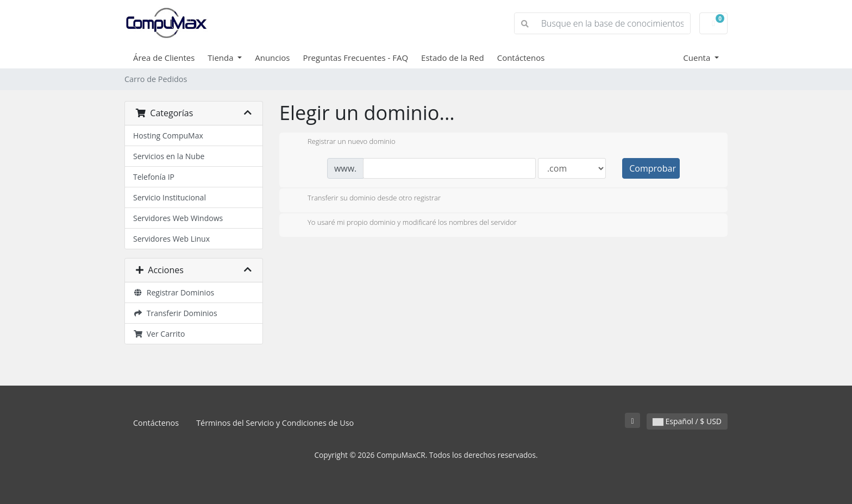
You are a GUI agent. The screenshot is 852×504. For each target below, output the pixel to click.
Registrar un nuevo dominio (343, 142)
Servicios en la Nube (169, 156)
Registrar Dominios (174, 292)
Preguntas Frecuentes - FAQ (355, 58)
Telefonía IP (154, 177)
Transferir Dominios (175, 313)
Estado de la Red (453, 58)
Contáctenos (521, 58)
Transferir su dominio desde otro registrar (365, 199)
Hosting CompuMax (168, 136)
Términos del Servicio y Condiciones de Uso (275, 423)
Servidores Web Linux (171, 239)
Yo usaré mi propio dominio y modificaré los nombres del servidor (403, 223)
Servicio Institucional (170, 197)
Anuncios (272, 58)
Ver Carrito (159, 334)
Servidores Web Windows (178, 218)
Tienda (221, 58)
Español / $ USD (687, 421)
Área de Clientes (164, 58)
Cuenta (698, 58)
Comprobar (653, 168)
